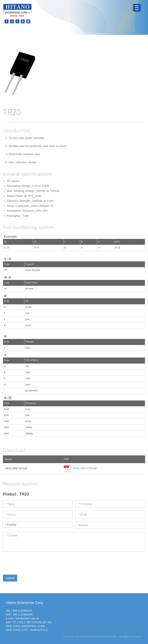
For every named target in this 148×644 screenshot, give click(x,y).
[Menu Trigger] (137, 8)
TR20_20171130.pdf (85, 468)
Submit (10, 578)
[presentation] (32, 562)
